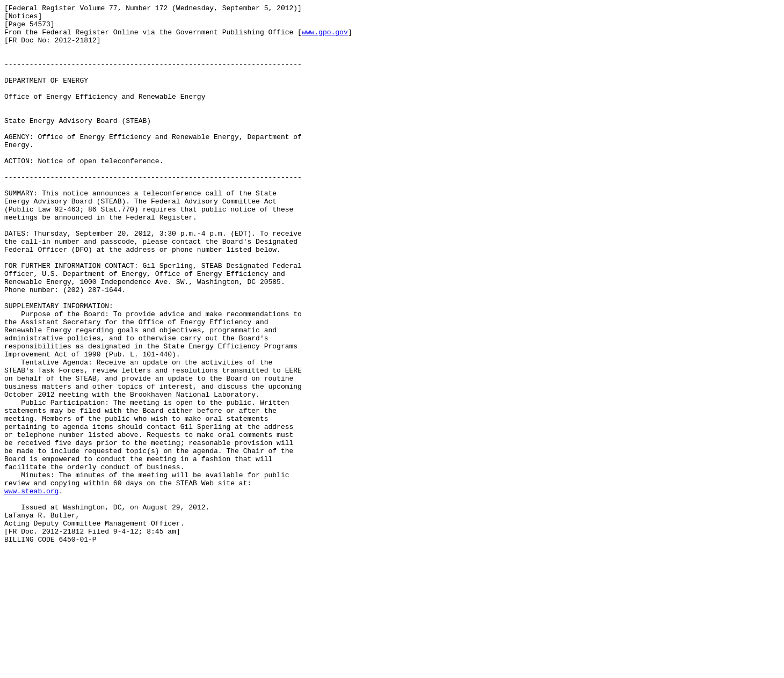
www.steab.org (31, 589)
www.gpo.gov (325, 38)
